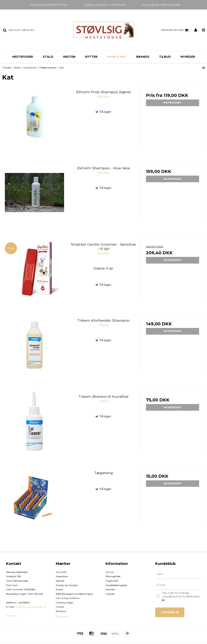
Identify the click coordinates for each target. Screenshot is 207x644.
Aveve (59, 589)
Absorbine (62, 576)
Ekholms (61, 611)
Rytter (91, 57)
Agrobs (60, 581)
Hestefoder (23, 57)
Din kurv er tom (175, 30)
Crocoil (60, 607)
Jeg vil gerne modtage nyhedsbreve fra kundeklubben (181, 596)
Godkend (168, 612)
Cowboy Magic (65, 603)
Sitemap (11, 616)
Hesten (69, 57)
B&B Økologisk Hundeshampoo (74, 594)
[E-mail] (178, 585)
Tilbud (165, 57)
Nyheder (188, 57)
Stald (48, 57)
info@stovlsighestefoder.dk (31, 607)
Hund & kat (117, 57)
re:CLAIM (61, 572)
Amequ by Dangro (67, 585)
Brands (143, 57)
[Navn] (178, 574)
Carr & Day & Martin (68, 598)
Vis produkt (173, 103)
